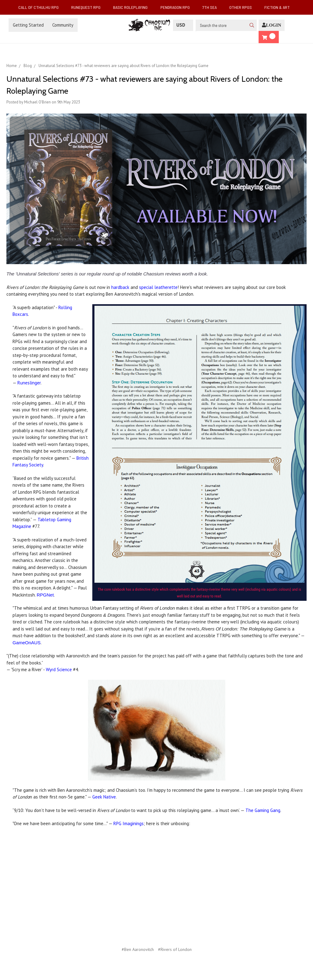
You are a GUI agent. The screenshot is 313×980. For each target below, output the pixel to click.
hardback (120, 287)
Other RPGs (243, 7)
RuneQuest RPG (88, 7)
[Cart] (269, 37)
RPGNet (45, 595)
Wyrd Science (59, 670)
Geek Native (104, 797)
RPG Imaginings (129, 823)
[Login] (272, 25)
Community (63, 25)
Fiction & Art (280, 7)
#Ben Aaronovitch (138, 949)
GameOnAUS (27, 643)
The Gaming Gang (263, 810)
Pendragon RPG (178, 7)
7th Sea (212, 7)
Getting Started (28, 25)
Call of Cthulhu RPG (41, 7)
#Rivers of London (175, 949)
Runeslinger (29, 383)
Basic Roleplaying (133, 7)
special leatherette (158, 287)
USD (183, 25)
